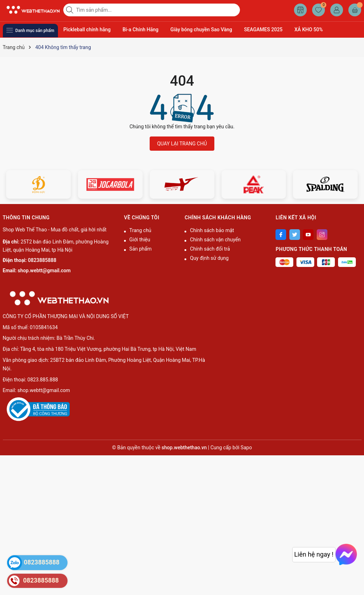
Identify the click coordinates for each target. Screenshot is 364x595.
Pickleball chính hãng (87, 30)
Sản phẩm (141, 249)
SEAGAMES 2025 (263, 30)
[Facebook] (281, 235)
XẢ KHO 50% (309, 30)
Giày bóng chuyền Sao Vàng (201, 30)
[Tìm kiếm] (70, 10)
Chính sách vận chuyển (215, 240)
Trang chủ (140, 230)
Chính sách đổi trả (210, 249)
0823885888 (42, 260)
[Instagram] (322, 235)
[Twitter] (295, 235)
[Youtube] (308, 235)
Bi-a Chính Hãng (141, 30)
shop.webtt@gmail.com (44, 270)
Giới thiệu (140, 240)
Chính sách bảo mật (212, 230)
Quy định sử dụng (209, 258)
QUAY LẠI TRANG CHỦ (182, 144)
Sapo (246, 447)
